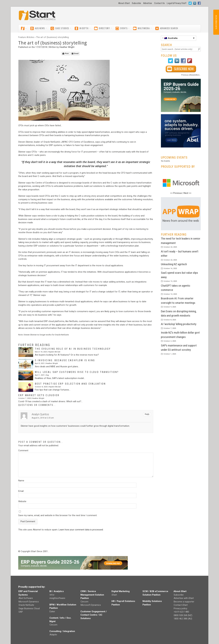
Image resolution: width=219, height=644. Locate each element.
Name (21, 481)
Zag (47, 375)
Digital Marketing (121, 591)
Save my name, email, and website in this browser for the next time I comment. (58, 515)
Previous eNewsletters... (191, 75)
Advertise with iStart (184, 598)
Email (75, 54)
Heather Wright (67, 47)
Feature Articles (26, 37)
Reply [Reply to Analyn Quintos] (147, 414)
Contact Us (160, 3)
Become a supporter (184, 602)
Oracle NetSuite (26, 605)
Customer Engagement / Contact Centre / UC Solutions (94, 615)
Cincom (53, 625)
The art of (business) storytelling (52, 37)
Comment (23, 450)
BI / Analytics (57, 591)
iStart (114, 595)
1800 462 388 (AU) (183, 619)
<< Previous (176, 193)
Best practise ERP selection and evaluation (70, 384)
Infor (52, 595)
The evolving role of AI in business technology (73, 349)
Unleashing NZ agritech (174, 264)
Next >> (188, 193)
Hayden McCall (54, 352)
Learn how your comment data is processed (81, 530)
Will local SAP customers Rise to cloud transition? (77, 372)
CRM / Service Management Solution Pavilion (92, 595)
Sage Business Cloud (29, 608)
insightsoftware (57, 598)
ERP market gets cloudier (39, 395)
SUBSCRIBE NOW (216, 22)
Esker (52, 611)
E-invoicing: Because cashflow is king (65, 360)
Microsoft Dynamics (29, 602)
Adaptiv (53, 635)
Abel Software (26, 598)
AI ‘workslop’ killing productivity (179, 324)
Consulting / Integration (62, 631)
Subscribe (136, 3)
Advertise (148, 3)
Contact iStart (181, 605)
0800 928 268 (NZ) (183, 615)
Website (22, 501)
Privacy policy (180, 608)
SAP (21, 612)
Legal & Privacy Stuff (177, 3)
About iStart (124, 3)
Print (65, 54)
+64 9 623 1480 (181, 612)
